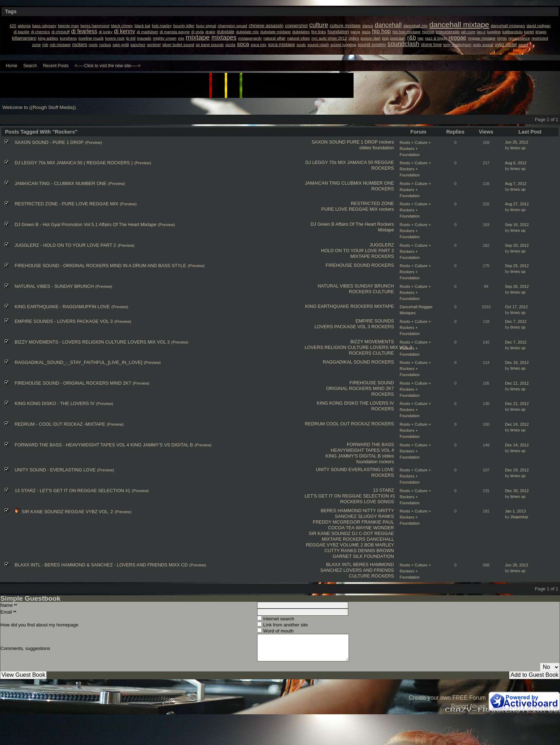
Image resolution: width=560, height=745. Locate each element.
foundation (383, 148)
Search (30, 66)
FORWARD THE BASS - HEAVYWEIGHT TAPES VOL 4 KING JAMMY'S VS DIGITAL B (104, 445)
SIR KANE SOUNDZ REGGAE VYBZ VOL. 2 (67, 512)
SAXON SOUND (329, 142)
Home (11, 66)
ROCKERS (383, 168)
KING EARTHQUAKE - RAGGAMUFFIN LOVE (62, 307)
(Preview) (93, 142)
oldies (365, 148)
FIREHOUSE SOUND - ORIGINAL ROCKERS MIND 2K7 (73, 383)
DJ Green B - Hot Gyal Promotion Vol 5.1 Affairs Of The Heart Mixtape (86, 224)
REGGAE (384, 162)
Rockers (386, 224)
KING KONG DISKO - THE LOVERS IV (55, 403)
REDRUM (315, 424)
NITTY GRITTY (378, 511)
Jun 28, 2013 (517, 565)
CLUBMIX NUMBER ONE (368, 183)
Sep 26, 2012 (517, 286)
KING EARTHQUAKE (327, 306)
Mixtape (386, 230)
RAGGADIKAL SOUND (347, 362)
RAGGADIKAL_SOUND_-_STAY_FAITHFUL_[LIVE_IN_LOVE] (78, 362)
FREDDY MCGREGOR (337, 522)
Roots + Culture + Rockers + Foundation (415, 149)
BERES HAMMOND (341, 511)
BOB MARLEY (379, 545)
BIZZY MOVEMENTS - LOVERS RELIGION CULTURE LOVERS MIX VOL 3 (92, 342)
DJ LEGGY (317, 162)
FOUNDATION (379, 556)
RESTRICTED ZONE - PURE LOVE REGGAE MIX (66, 204)
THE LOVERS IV (377, 403)
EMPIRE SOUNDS (375, 321)
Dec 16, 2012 (517, 362)
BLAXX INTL (339, 564)
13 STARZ (383, 490)
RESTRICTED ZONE (372, 203)
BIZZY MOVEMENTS (372, 342)
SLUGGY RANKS (376, 516)
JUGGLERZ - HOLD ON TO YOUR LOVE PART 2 (65, 245)
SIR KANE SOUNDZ (329, 533)
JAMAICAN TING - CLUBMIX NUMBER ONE (61, 183)
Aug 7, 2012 (516, 184)
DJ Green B (322, 224)
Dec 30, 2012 (517, 491)
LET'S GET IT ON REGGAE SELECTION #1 (350, 496)
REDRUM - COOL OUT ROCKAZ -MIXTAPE (60, 424)
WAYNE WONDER (375, 528)
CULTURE (384, 292)
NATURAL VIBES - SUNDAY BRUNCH (54, 286)
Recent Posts (56, 66)
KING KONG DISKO (337, 403)
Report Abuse (468, 706)
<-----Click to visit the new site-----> (108, 66)
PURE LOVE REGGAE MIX (350, 209)
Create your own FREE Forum (447, 698)
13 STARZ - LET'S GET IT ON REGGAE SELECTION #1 (72, 491)
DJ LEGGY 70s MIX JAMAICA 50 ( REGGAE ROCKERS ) (74, 163)
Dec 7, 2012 (516, 321)
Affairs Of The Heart (356, 224)
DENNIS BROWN (376, 551)
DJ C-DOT (362, 533)
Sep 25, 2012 (517, 266)
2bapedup (519, 517)
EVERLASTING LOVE (371, 469)
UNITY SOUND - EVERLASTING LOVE (55, 470)
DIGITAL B (370, 456)
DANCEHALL (380, 539)
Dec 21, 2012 (517, 383)
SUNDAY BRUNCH (374, 286)
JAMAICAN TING (323, 183)
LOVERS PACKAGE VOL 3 (342, 327)
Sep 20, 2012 (517, 245)
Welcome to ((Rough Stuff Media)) (39, 107)
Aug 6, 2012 (516, 163)
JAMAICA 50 (360, 162)
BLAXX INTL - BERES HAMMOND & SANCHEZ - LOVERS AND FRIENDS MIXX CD (101, 565)
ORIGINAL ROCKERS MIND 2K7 (360, 388)
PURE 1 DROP (362, 142)
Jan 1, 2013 (515, 511)
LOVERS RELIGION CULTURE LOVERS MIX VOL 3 (358, 347)
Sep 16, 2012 (517, 225)
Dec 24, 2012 (517, 424)
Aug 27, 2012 (517, 204)
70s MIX (338, 162)
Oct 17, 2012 (516, 307)
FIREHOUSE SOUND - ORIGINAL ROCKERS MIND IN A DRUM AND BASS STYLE (100, 266)
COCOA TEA (341, 528)
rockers (386, 142)
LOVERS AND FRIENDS (369, 570)
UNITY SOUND (331, 469)
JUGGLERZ (382, 245)
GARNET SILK (347, 556)
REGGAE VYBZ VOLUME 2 (334, 545)
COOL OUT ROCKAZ (348, 424)
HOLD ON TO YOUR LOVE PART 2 (357, 251)
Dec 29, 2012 (517, 470)
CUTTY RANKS (340, 551)
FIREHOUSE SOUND (348, 265)
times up (518, 148)
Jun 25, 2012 (517, 142)
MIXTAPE (360, 256)
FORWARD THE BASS (370, 444)
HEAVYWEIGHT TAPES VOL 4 (362, 450)
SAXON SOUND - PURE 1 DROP (49, 142)
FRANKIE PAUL (378, 522)
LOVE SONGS (379, 502)
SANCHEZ (346, 516)
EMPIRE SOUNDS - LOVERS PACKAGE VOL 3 (64, 321)
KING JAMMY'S (342, 456)
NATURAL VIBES (335, 286)
